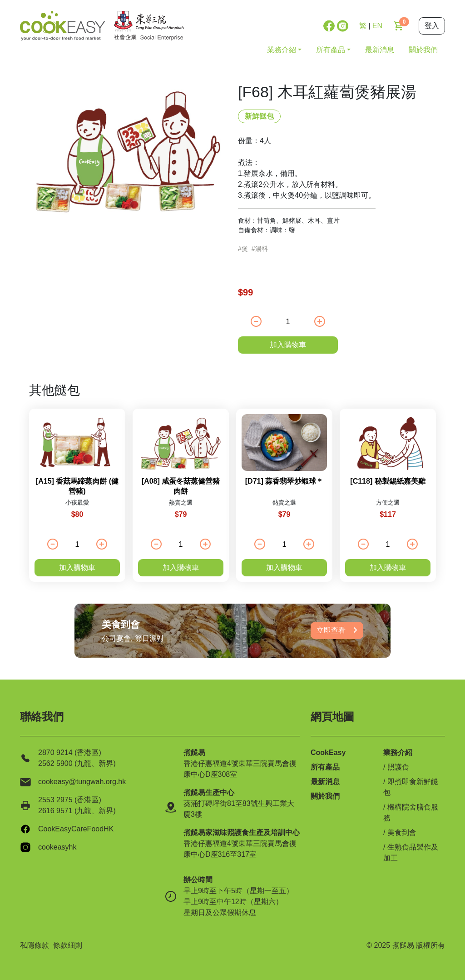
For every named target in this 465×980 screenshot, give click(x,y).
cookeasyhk (57, 847)
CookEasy (328, 752)
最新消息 (380, 50)
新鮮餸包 (259, 116)
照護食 (398, 767)
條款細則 (68, 945)
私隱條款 (35, 945)
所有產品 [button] (331, 50)
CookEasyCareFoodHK (76, 829)
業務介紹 (398, 752)
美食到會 (402, 832)
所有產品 (325, 767)
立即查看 (337, 630)
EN (377, 26)
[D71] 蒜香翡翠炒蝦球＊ (284, 481)
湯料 (262, 249)
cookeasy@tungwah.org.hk (82, 782)
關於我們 (423, 50)
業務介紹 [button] (282, 50)
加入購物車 (288, 345)
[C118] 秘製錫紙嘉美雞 (388, 481)
